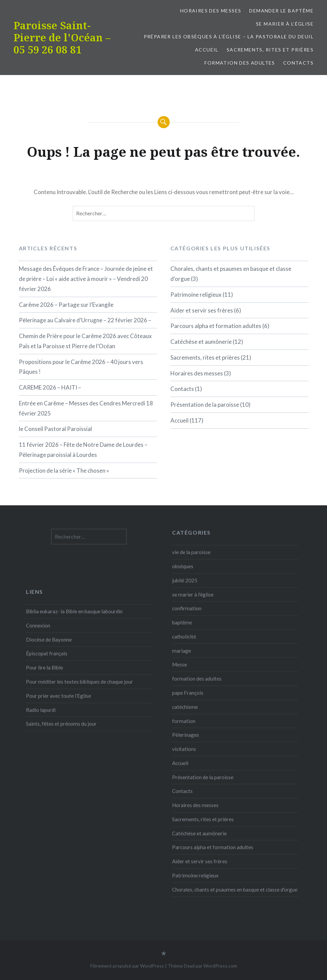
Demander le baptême (281, 11)
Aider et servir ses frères (202, 310)
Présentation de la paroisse (205, 405)
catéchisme (185, 707)
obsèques (183, 566)
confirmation (187, 608)
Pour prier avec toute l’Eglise (58, 696)
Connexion (38, 625)
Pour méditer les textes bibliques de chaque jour (79, 682)
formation (184, 721)
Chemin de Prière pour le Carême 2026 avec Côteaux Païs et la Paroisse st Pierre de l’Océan (85, 341)
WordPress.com (220, 966)
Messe (179, 664)
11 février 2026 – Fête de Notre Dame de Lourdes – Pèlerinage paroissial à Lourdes (83, 450)
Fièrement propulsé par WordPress (127, 966)
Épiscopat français (47, 653)
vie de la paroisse (191, 552)
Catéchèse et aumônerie (201, 342)
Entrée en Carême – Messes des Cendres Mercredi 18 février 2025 (86, 408)
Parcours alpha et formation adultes (216, 326)
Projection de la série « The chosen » (64, 470)
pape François (188, 693)
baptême (182, 622)
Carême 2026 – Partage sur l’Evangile (66, 305)
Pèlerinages (186, 735)
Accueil (207, 50)
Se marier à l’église (285, 24)
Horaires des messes (211, 11)
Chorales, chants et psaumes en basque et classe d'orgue (235, 890)
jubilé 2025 (185, 580)
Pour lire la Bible (44, 667)
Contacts (298, 63)
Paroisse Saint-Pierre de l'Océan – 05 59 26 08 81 (62, 38)
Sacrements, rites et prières (270, 50)
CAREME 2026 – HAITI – (50, 387)
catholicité (184, 637)
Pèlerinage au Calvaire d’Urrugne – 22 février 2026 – (85, 320)
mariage (182, 651)
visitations (184, 749)
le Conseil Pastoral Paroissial (55, 429)
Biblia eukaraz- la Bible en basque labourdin (74, 611)
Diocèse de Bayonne (49, 640)
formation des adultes (240, 63)
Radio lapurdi (41, 710)
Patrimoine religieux (196, 295)
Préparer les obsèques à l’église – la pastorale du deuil (229, 37)
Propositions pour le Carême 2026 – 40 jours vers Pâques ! (81, 367)
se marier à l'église (193, 594)
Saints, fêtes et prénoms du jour (61, 724)
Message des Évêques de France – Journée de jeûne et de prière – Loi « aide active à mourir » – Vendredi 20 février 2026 (86, 279)
